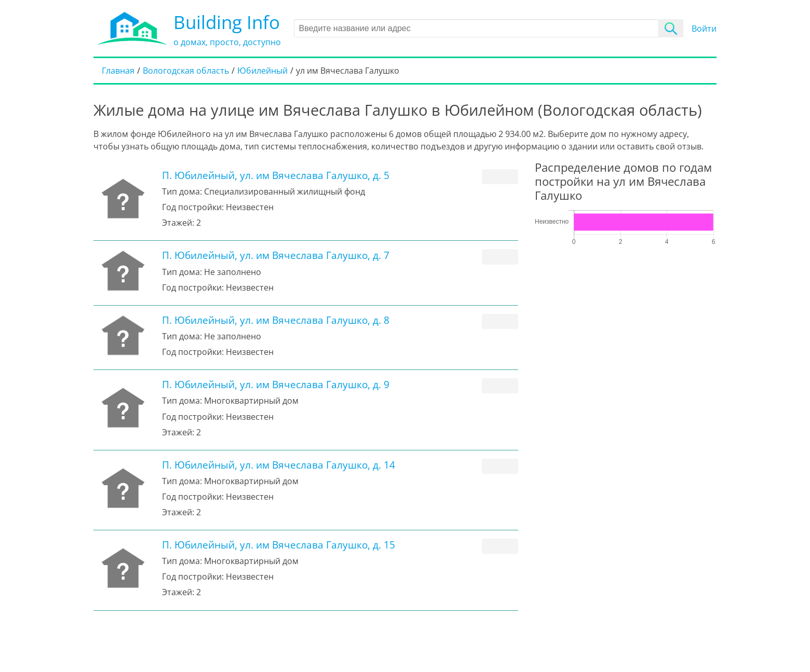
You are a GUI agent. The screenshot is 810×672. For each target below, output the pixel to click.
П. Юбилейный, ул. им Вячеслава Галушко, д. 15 (279, 545)
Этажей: (178, 223)
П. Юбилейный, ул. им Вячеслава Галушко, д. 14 (279, 465)
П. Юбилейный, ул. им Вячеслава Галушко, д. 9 (276, 384)
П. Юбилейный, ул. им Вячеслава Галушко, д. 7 (276, 255)
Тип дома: (182, 191)
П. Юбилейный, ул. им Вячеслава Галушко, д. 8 (276, 320)
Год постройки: (193, 207)
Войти (704, 29)
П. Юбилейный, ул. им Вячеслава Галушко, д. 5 (276, 175)
